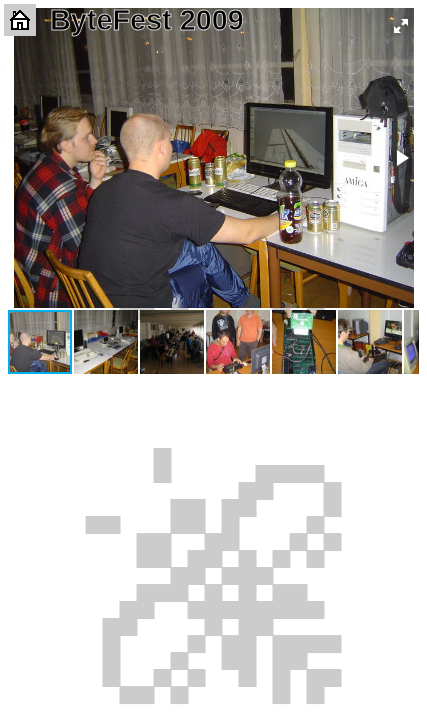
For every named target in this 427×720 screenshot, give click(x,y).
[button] (401, 26)
